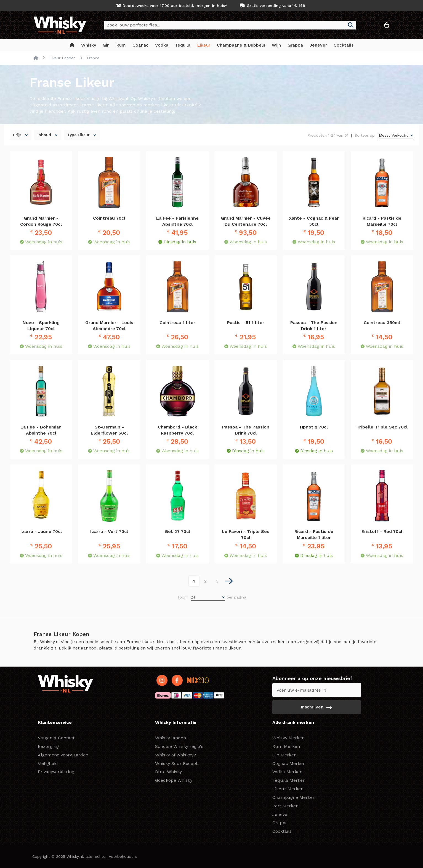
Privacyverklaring (56, 772)
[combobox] (230, 25)
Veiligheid (48, 763)
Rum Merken (286, 746)
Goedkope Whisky (174, 780)
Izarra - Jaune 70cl (41, 531)
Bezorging (48, 746)
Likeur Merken (288, 789)
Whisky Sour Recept (176, 763)
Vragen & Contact (56, 738)
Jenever (281, 814)
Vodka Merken (287, 772)
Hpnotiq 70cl (314, 427)
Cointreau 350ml (382, 323)
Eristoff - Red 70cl (382, 531)
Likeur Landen (62, 58)
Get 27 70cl (177, 531)
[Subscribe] (317, 707)
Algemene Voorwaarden (63, 755)
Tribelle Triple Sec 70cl (382, 427)
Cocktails (282, 831)
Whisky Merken (288, 738)
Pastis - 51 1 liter (246, 323)
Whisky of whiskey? (175, 755)
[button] (370, 27)
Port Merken (285, 806)
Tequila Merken (289, 780)
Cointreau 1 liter (177, 323)
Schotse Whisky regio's (179, 746)
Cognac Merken (289, 763)
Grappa (280, 823)
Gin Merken (284, 755)
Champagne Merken (294, 797)
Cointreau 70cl (109, 218)
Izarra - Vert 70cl (109, 531)
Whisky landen (171, 738)
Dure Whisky (168, 772)
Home (36, 58)
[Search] (351, 25)
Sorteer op (365, 135)
